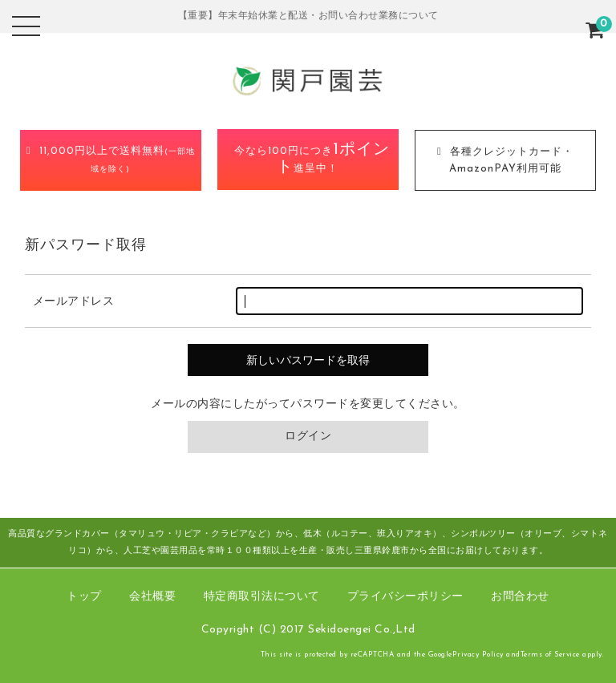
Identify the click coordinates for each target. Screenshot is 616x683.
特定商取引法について (262, 597)
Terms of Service (550, 655)
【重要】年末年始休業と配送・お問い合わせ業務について (308, 16)
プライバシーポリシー (405, 597)
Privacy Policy (478, 655)
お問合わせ (520, 597)
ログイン (308, 436)
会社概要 (152, 597)
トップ (84, 597)
